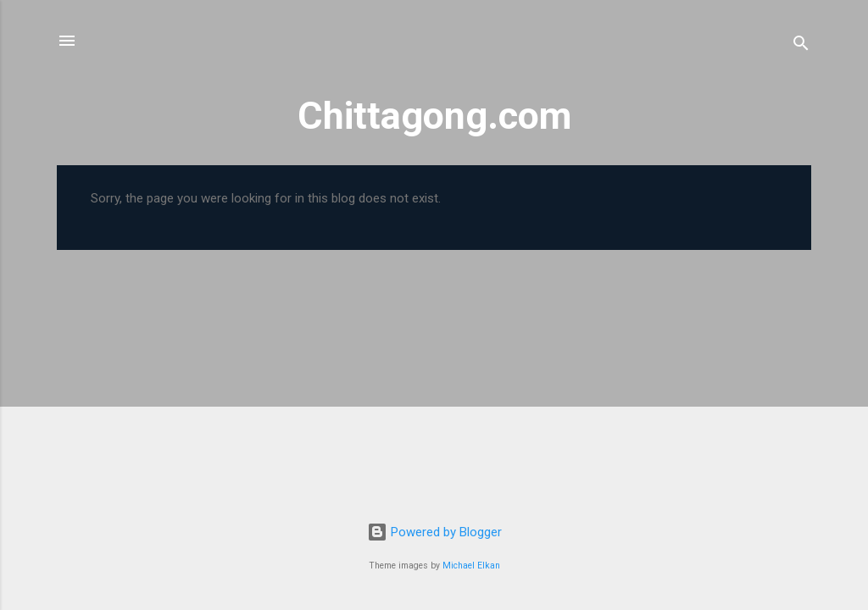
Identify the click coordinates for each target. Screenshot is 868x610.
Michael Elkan (471, 566)
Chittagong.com (434, 116)
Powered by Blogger (434, 532)
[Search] (801, 46)
